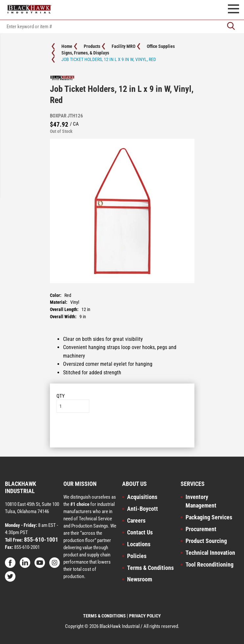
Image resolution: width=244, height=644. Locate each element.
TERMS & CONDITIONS (104, 616)
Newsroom (140, 579)
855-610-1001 (40, 540)
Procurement (201, 529)
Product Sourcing (206, 541)
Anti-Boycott (143, 509)
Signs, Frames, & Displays (85, 53)
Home (67, 46)
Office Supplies (161, 46)
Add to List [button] (122, 433)
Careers (136, 520)
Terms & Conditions (150, 568)
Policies (137, 556)
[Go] (231, 27)
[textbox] (122, 27)
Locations (139, 544)
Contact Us (140, 532)
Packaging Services (209, 517)
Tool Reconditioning (210, 564)
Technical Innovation (210, 553)
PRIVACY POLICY (145, 616)
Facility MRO (123, 46)
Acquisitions (142, 497)
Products (92, 46)
